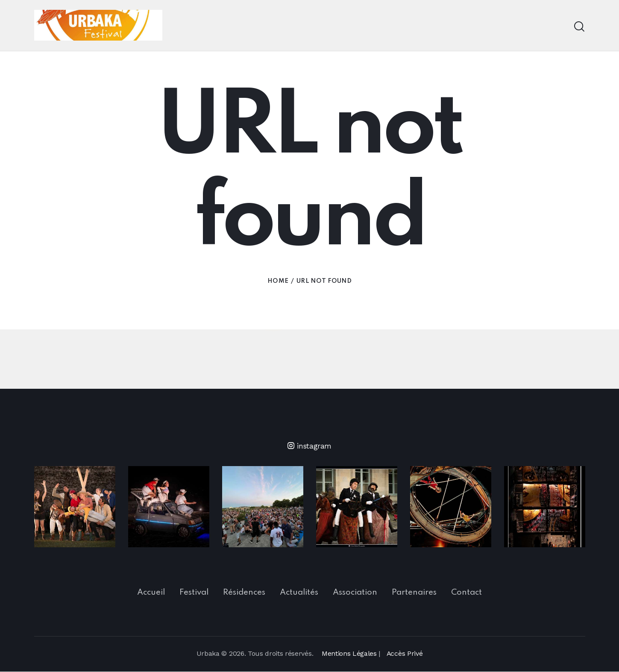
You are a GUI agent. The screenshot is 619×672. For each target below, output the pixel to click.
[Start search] (579, 27)
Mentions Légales (349, 654)
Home (278, 283)
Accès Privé (404, 654)
